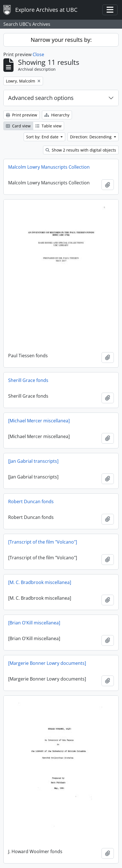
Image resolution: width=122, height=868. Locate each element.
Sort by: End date (43, 137)
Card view (18, 126)
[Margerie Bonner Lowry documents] (47, 663)
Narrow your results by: (61, 40)
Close (38, 54)
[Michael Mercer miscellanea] (39, 421)
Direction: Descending (91, 137)
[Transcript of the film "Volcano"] (43, 542)
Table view (48, 126)
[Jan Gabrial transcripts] (33, 461)
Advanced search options (41, 98)
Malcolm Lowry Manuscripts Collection (49, 167)
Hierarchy (57, 115)
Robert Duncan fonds (31, 501)
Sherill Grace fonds (28, 380)
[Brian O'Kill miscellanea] (34, 623)
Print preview (22, 115)
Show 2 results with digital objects (81, 150)
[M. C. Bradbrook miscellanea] (40, 582)
